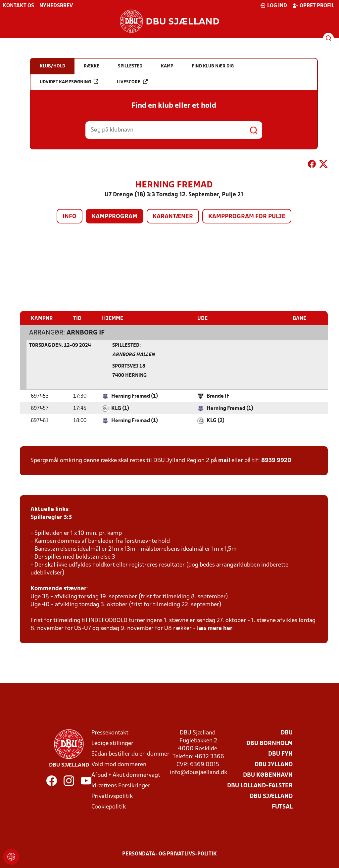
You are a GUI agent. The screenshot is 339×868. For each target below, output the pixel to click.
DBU (287, 733)
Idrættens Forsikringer (121, 786)
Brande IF (218, 396)
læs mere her (215, 628)
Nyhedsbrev (56, 6)
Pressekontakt (110, 733)
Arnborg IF (86, 333)
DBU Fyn (280, 754)
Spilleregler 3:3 (51, 517)
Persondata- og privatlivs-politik (169, 854)
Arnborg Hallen (133, 355)
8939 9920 (276, 460)
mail (224, 460)
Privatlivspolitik (112, 796)
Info (70, 217)
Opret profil (313, 6)
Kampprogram (115, 217)
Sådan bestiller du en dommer (130, 754)
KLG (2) (216, 420)
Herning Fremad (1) (135, 396)
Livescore (132, 82)
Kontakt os (18, 6)
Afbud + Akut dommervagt (126, 775)
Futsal (282, 807)
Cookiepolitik (109, 807)
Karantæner (173, 217)
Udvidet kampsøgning (69, 82)
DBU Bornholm (269, 743)
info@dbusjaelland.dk (198, 772)
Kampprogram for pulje (247, 217)
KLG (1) (120, 408)
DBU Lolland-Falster (260, 786)
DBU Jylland (274, 764)
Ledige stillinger (112, 743)
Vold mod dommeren (119, 764)
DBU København (268, 775)
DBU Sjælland (271, 796)
